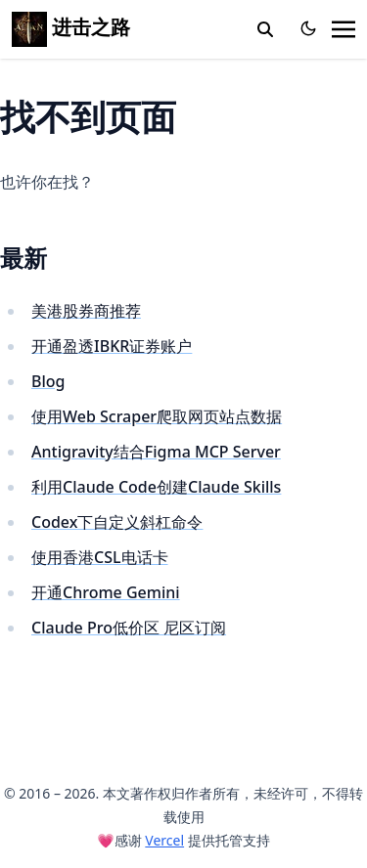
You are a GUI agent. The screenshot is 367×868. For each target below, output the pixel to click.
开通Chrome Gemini (106, 592)
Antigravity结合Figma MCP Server (156, 452)
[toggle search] (265, 29)
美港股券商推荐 (86, 311)
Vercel (164, 840)
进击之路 (71, 27)
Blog (48, 381)
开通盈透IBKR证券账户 (112, 346)
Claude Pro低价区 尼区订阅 (129, 628)
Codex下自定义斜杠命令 (117, 522)
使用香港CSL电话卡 (100, 557)
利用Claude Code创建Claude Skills (156, 487)
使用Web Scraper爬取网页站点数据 (157, 416)
